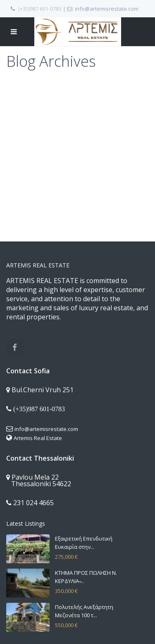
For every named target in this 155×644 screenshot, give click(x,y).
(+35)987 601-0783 (40, 9)
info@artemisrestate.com (46, 429)
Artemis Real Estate (38, 438)
